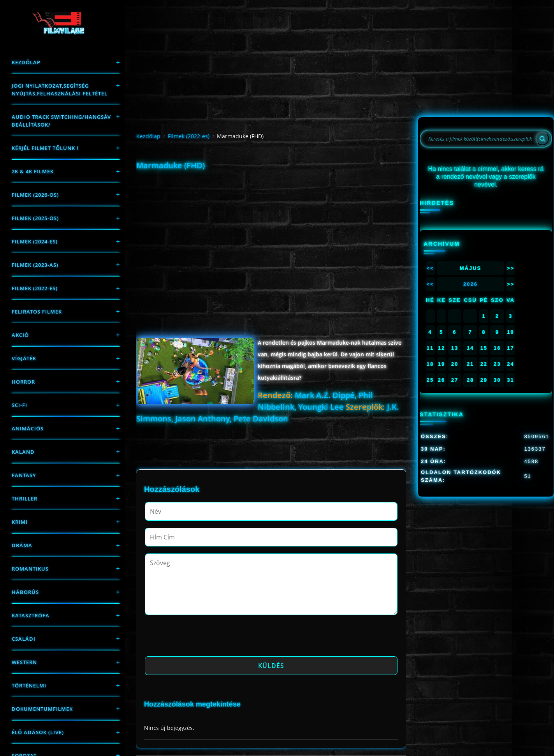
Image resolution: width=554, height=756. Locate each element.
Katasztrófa (31, 615)
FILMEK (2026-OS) (35, 195)
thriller (25, 499)
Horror (23, 382)
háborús (25, 592)
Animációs (28, 428)
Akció (20, 335)
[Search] (542, 139)
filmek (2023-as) (35, 265)
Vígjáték (24, 358)
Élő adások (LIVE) (38, 732)
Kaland (23, 452)
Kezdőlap (26, 62)
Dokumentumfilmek (42, 709)
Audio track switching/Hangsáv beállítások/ (61, 121)
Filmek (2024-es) (35, 241)
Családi (24, 639)
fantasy (24, 475)
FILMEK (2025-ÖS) (35, 218)
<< (430, 268)
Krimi (20, 522)
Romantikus (30, 569)
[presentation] (204, 638)
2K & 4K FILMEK (33, 171)
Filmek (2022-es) (35, 288)
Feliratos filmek (37, 312)
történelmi (29, 686)
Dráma (22, 545)
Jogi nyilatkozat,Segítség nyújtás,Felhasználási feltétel (60, 90)
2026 (470, 284)
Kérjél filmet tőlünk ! (45, 148)
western (24, 662)
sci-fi (19, 405)
